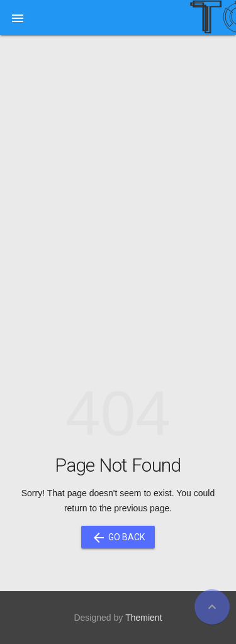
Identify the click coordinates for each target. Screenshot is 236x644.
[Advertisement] (118, 172)
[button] (18, 18)
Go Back (118, 537)
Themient (143, 618)
